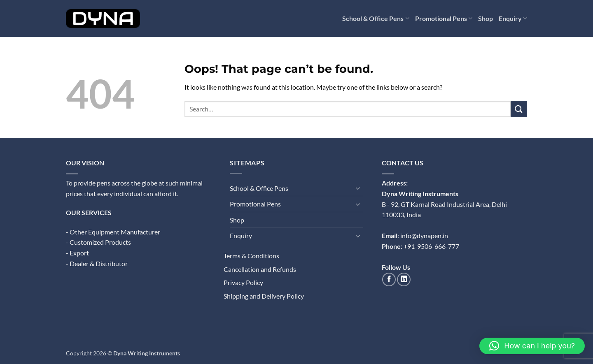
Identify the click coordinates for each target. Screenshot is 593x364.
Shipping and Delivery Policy (264, 296)
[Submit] (519, 109)
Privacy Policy (243, 282)
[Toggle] (358, 188)
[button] (532, 346)
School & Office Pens (376, 19)
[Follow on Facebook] (389, 279)
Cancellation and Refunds (260, 269)
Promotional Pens (444, 19)
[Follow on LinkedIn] (404, 279)
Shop (486, 18)
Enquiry (513, 19)
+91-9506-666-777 (431, 246)
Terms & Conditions (251, 256)
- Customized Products (98, 242)
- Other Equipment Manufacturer (113, 232)
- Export (77, 253)
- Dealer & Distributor (97, 263)
